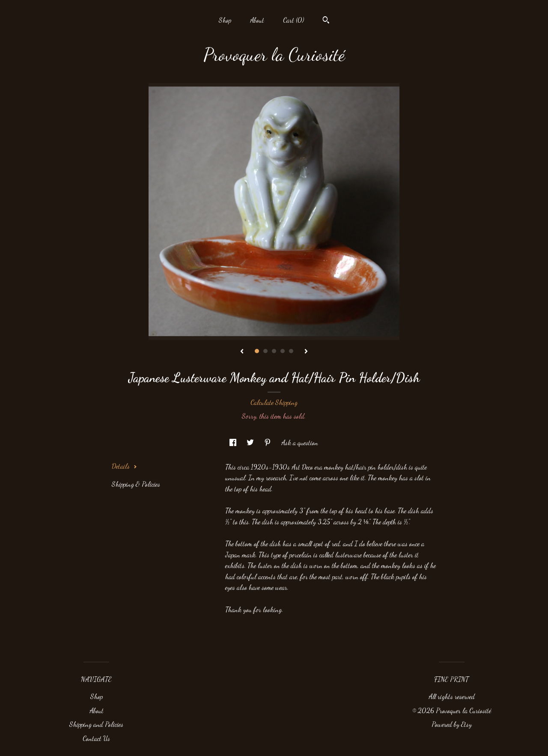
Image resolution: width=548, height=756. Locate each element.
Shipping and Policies (96, 724)
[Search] (326, 21)
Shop (225, 20)
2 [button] (265, 351)
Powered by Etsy (452, 724)
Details (124, 466)
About (257, 20)
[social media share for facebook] (234, 442)
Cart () (293, 20)
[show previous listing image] (242, 352)
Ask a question (300, 442)
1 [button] (257, 351)
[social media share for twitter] (251, 442)
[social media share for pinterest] (268, 442)
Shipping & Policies (136, 484)
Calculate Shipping (274, 402)
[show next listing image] (306, 352)
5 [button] (291, 351)
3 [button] (274, 351)
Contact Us (96, 738)
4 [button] (283, 351)
